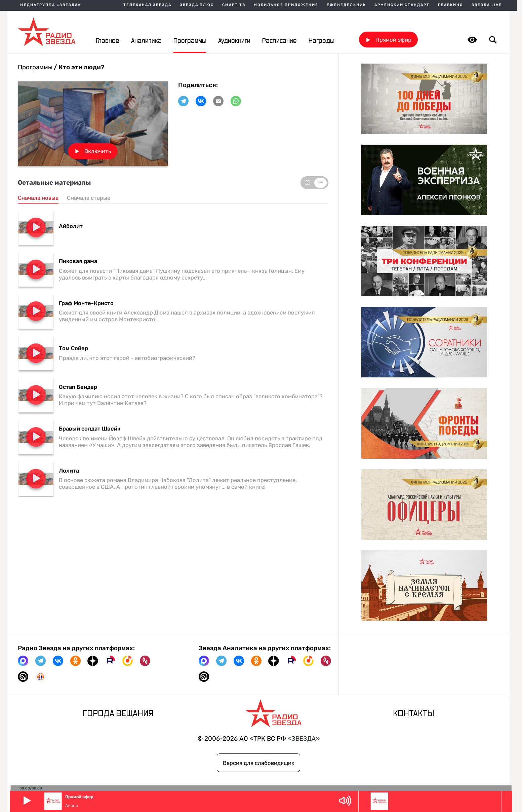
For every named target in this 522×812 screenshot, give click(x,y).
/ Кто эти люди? (78, 67)
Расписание (279, 41)
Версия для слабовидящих (259, 763)
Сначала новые (38, 198)
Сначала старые (89, 198)
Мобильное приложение (286, 5)
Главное (107, 41)
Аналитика (146, 41)
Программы (190, 41)
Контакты (414, 714)
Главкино (451, 5)
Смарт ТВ (234, 5)
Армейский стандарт (402, 5)
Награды (322, 41)
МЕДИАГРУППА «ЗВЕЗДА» (51, 5)
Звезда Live (487, 5)
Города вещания (118, 714)
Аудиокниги (234, 41)
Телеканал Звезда (147, 5)
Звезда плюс (197, 5)
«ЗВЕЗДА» (304, 739)
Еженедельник (346, 5)
